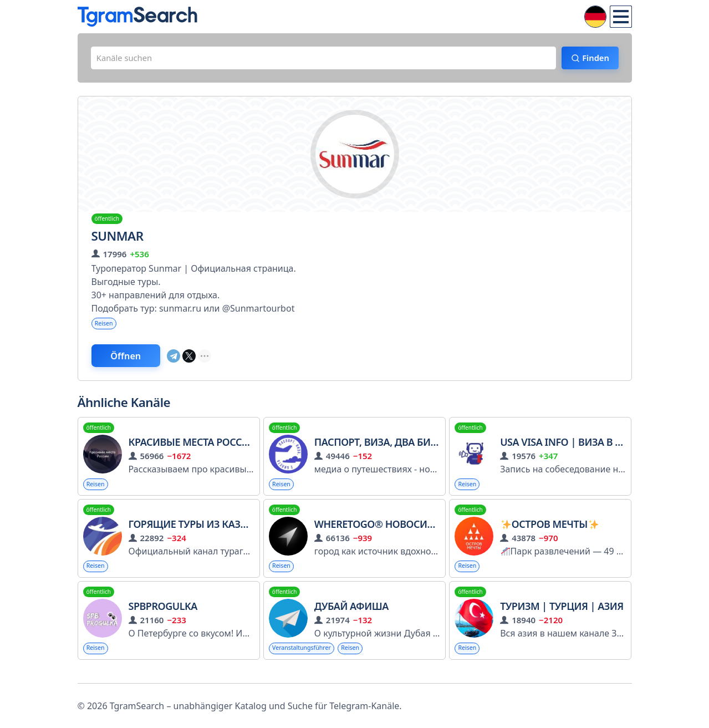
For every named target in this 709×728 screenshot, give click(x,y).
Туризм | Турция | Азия (562, 615)
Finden (591, 59)
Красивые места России (193, 449)
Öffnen (135, 361)
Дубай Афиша (351, 615)
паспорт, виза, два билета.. (387, 449)
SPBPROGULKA (163, 615)
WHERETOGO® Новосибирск (387, 532)
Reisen (106, 327)
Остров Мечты (550, 532)
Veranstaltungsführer (306, 658)
